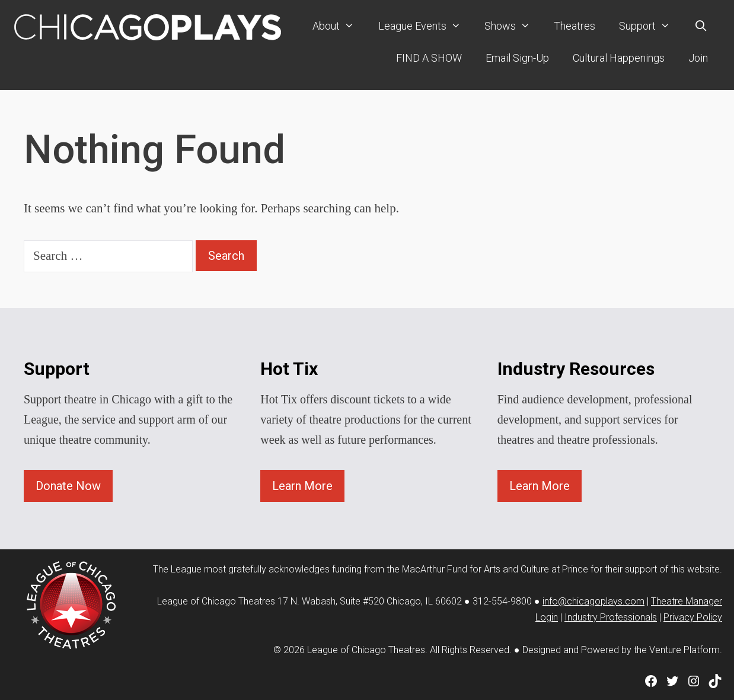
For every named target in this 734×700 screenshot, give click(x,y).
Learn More (302, 486)
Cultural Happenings (619, 58)
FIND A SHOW (429, 58)
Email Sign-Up (517, 58)
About (339, 26)
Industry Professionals (611, 617)
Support (650, 26)
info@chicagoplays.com (593, 601)
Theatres (575, 26)
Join (698, 58)
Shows (513, 26)
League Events (425, 26)
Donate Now (68, 486)
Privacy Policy (693, 617)
